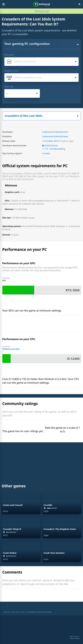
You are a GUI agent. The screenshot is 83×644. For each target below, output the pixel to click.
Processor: (9, 55)
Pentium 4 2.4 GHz (11, 349)
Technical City (41, 4)
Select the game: (78, 116)
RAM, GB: (9, 87)
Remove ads (42, 11)
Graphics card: (11, 71)
